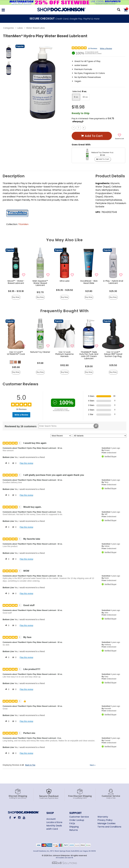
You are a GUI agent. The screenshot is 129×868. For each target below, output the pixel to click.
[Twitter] (15, 818)
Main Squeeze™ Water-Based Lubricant (40, 283)
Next (93, 765)
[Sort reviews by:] (61, 436)
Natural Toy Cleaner (40, 352)
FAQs (72, 823)
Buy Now (16, 297)
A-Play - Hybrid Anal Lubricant (113, 282)
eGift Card (52, 829)
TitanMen (23, 224)
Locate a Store (54, 822)
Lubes (20, 28)
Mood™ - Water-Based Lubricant (16, 282)
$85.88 (16, 367)
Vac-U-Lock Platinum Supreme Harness (64, 354)
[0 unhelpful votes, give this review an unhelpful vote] (14, 463)
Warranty (103, 817)
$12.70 (40, 292)
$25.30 (113, 291)
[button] (12, 362)
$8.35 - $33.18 (16, 291)
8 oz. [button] (76, 97)
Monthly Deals (54, 826)
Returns (74, 830)
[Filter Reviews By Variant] (100, 436)
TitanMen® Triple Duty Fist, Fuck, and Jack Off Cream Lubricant (89, 355)
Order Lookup (77, 820)
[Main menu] (3, 10)
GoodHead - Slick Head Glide (89, 282)
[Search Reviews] (68, 426)
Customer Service (79, 817)
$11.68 (40, 363)
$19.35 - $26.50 (64, 290)
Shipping (74, 827)
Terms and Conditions (109, 827)
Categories (8, 28)
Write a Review (106, 48)
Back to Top (30, 765)
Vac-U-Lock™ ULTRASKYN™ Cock (16, 353)
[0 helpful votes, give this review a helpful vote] (7, 463)
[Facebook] (10, 818)
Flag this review (26, 463)
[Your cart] (126, 10)
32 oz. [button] (85, 97)
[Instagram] (19, 818)
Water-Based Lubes (35, 28)
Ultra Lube (65, 281)
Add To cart (92, 136)
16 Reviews (92, 48)
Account (51, 819)
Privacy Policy (105, 820)
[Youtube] (24, 818)
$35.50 (113, 365)
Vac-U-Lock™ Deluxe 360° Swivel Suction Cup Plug (113, 354)
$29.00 (89, 366)
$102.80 (64, 365)
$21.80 (89, 291)
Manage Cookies (106, 823)
